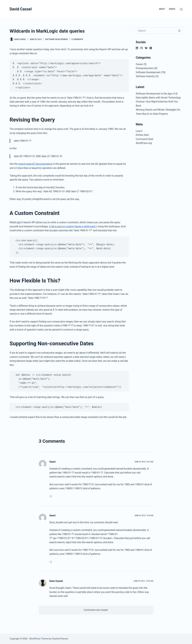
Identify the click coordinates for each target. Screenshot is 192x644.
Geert (53, 462)
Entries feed (142, 135)
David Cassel (21, 9)
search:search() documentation (35, 164)
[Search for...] (156, 31)
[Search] (181, 9)
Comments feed (144, 139)
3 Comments (77, 39)
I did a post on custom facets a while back (73, 226)
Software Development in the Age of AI (157, 94)
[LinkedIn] (137, 48)
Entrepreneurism (145, 68)
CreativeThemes (60, 639)
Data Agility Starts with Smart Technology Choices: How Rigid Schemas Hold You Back (158, 102)
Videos (172, 9)
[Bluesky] (146, 48)
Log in (139, 131)
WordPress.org (144, 143)
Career (139, 64)
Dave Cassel (56, 581)
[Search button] (179, 31)
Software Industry (145, 76)
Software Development (57, 39)
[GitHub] (142, 48)
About (162, 9)
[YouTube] (151, 48)
